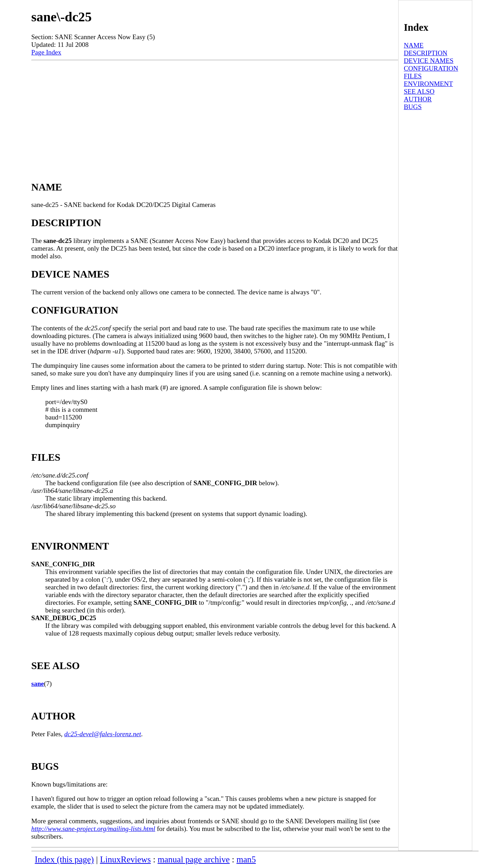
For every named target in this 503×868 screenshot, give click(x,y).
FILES (413, 76)
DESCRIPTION (426, 53)
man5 (246, 859)
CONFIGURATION (431, 68)
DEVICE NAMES (429, 61)
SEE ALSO (419, 91)
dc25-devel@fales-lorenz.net (103, 734)
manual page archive (194, 859)
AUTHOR (418, 99)
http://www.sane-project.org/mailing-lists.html (93, 829)
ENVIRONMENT (428, 84)
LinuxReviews (125, 859)
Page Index (46, 52)
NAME (414, 45)
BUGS (413, 107)
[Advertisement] (215, 113)
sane (38, 684)
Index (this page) (64, 859)
